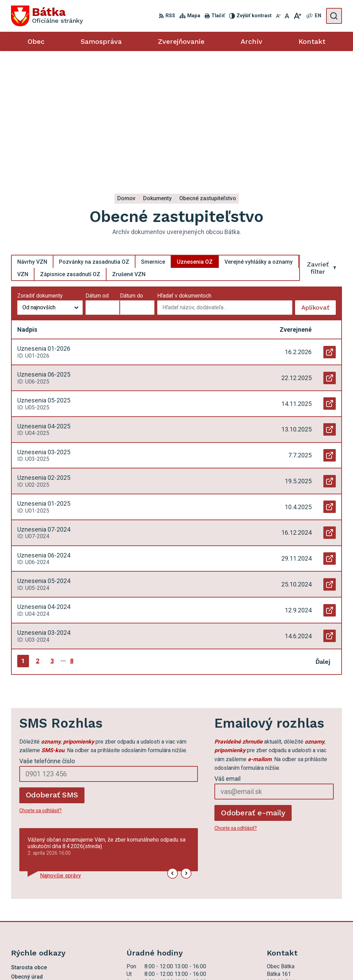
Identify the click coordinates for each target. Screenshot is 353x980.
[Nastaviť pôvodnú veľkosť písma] (287, 16)
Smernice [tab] (153, 135)
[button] (173, 747)
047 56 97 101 (284, 903)
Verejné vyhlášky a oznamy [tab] (259, 135)
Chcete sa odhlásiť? (41, 684)
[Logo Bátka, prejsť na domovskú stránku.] (47, 16)
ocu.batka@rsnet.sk (290, 910)
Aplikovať (319, 183)
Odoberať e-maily (253, 686)
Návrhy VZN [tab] (32, 135)
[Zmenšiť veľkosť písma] (278, 16)
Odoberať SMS (52, 669)
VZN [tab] (23, 148)
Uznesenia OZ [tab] (195, 135)
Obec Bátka (201, 962)
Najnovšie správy (60, 750)
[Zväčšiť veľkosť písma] (297, 16)
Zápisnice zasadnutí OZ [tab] (70, 148)
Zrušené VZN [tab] (129, 148)
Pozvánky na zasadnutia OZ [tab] (94, 135)
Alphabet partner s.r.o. (115, 962)
